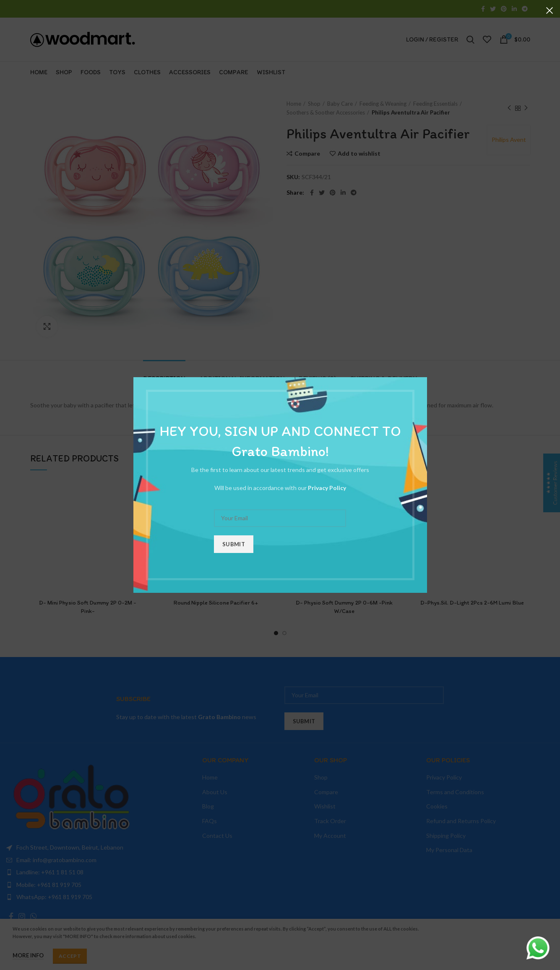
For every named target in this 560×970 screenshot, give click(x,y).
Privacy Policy (327, 488)
